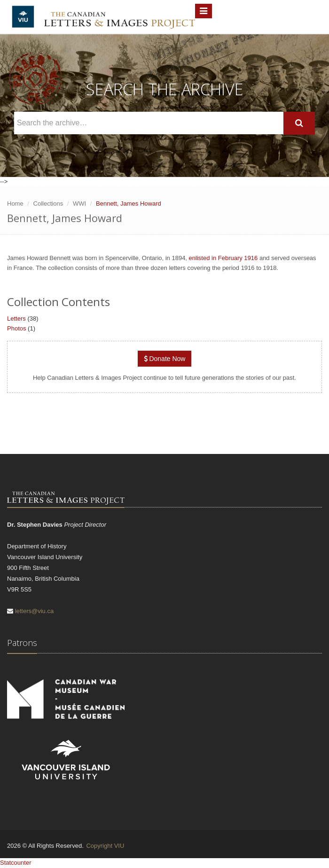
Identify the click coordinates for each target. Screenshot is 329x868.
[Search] (299, 123)
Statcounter (16, 863)
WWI (79, 204)
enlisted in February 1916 (223, 258)
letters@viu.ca (35, 611)
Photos (16, 328)
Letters (16, 319)
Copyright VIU (105, 846)
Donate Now (165, 359)
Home (15, 204)
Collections (48, 204)
